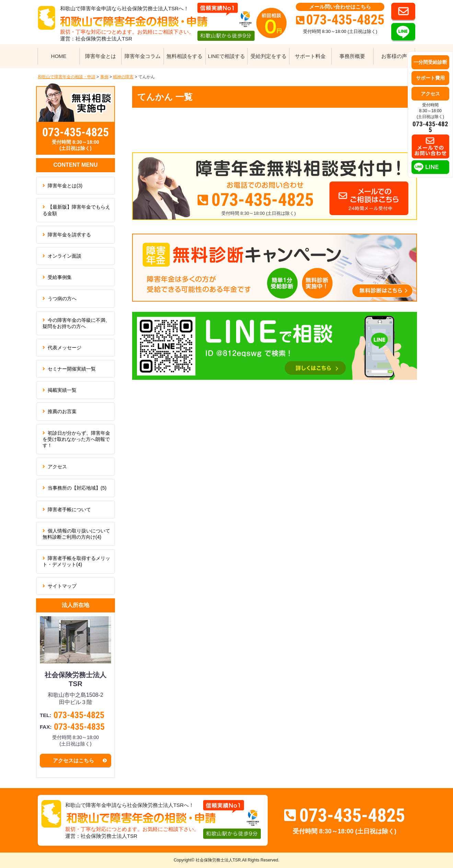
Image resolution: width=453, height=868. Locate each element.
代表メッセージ (65, 348)
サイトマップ (62, 586)
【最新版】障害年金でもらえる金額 (76, 210)
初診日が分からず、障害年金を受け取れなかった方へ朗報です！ (76, 439)
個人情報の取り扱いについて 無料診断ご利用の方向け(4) (79, 534)
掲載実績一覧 (62, 390)
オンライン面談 (65, 256)
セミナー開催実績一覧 (72, 369)
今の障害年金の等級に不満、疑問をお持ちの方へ (76, 323)
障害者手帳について (69, 509)
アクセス (57, 467)
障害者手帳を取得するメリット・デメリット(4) (76, 561)
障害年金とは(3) (65, 186)
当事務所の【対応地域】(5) (77, 488)
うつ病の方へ (62, 298)
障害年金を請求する (69, 235)
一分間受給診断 (430, 62)
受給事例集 (60, 277)
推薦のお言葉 (62, 411)
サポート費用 (430, 78)
